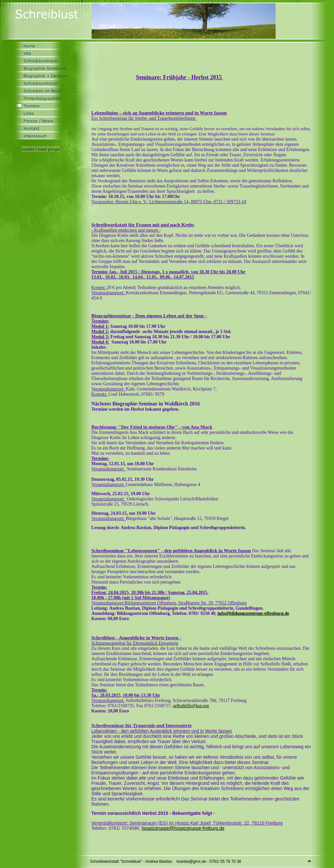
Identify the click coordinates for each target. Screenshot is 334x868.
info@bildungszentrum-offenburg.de (253, 613)
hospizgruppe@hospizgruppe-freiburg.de (183, 828)
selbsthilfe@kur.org (191, 706)
